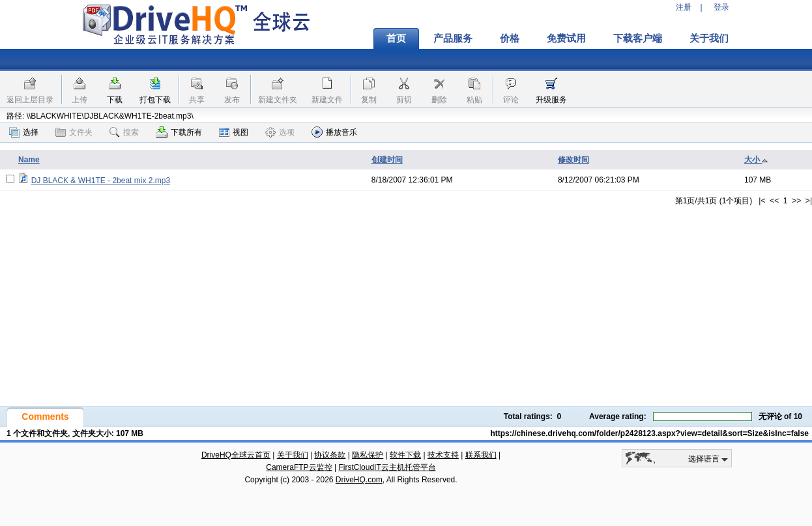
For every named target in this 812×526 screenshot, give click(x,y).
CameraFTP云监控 (299, 467)
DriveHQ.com (359, 480)
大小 (756, 160)
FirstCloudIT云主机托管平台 (387, 467)
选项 (280, 132)
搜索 (124, 132)
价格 (510, 38)
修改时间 (573, 160)
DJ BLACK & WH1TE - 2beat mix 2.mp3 (101, 181)
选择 (24, 132)
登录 (721, 7)
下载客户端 (638, 38)
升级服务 (551, 100)
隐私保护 (368, 455)
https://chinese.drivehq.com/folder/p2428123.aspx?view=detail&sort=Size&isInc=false (649, 433)
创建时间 (387, 160)
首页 (396, 38)
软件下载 (405, 455)
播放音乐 (334, 132)
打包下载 (155, 100)
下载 (115, 100)
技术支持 (443, 455)
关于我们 (709, 38)
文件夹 (74, 132)
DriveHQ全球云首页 (236, 455)
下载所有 (179, 132)
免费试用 (566, 38)
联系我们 (481, 455)
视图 (234, 132)
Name (29, 160)
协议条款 (330, 455)
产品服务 (453, 38)
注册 (684, 7)
